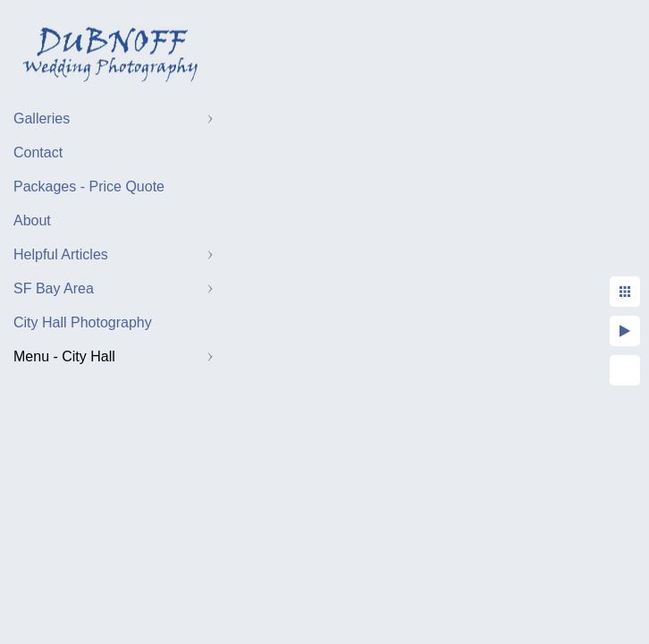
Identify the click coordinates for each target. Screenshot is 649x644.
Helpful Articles (61, 254)
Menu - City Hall (64, 356)
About (32, 220)
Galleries (42, 119)
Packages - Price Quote (89, 186)
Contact (38, 153)
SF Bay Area (54, 288)
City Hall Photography (83, 322)
